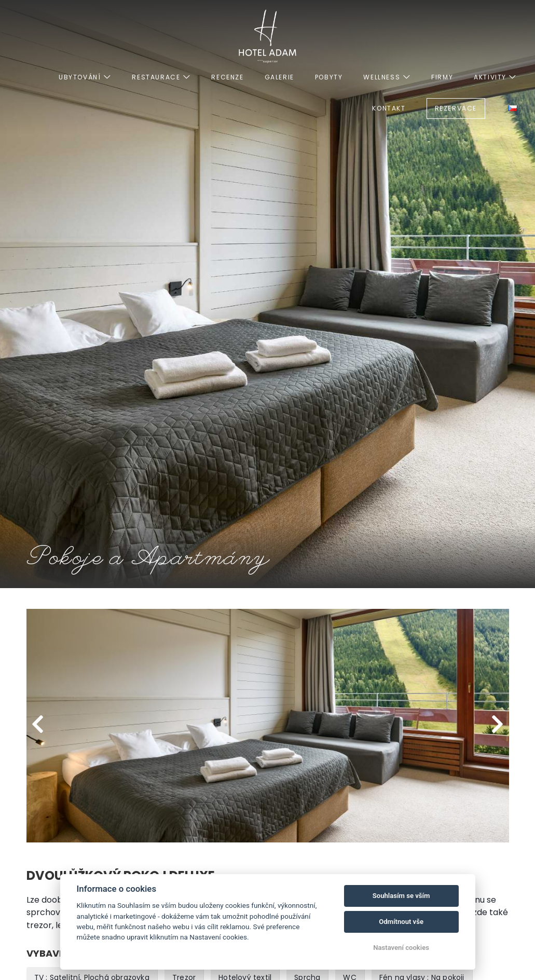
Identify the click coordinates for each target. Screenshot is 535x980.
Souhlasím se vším (401, 896)
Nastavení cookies (401, 948)
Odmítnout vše (401, 922)
